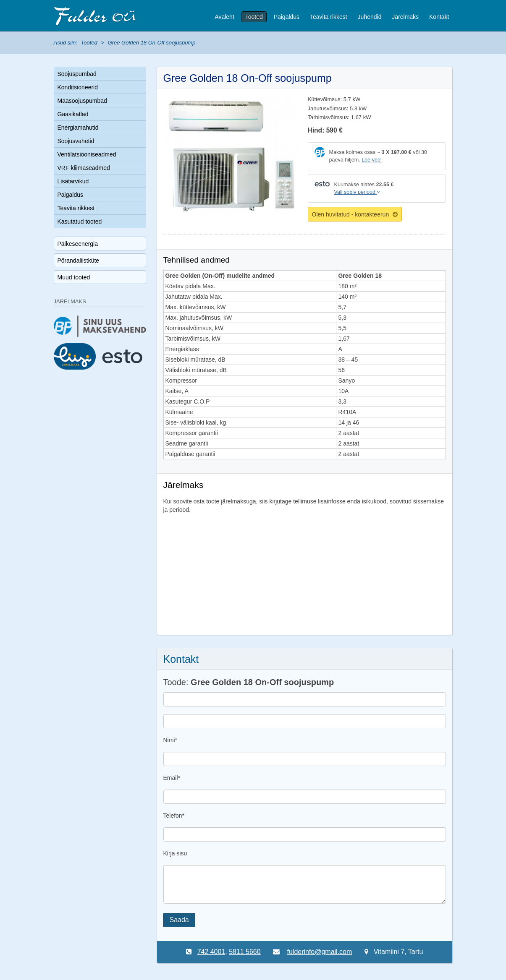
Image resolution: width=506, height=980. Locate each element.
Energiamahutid (78, 128)
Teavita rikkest (329, 17)
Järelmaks (405, 17)
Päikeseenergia (78, 244)
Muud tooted (74, 277)
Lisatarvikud (73, 181)
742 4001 (211, 952)
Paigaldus (287, 17)
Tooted (254, 17)
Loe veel (372, 160)
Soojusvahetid (76, 141)
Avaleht (224, 17)
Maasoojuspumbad (82, 101)
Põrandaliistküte (79, 261)
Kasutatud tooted (80, 222)
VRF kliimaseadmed (84, 168)
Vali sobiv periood (357, 192)
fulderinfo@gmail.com (320, 952)
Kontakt (439, 17)
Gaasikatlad (73, 114)
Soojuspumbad (77, 74)
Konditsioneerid (78, 87)
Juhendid (370, 17)
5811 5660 (245, 952)
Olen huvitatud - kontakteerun (355, 214)
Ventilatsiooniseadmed (87, 154)
